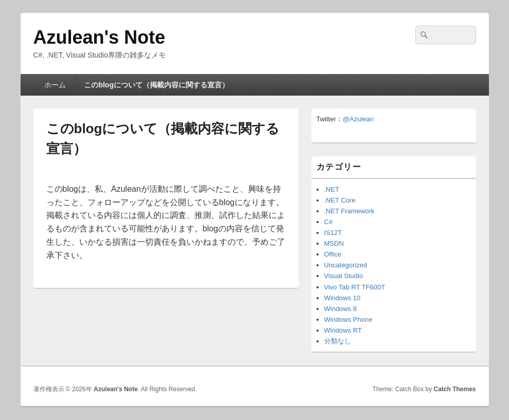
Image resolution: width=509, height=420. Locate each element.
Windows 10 (343, 298)
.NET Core (340, 200)
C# (329, 222)
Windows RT (343, 330)
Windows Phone (348, 319)
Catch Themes (454, 389)
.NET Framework (349, 211)
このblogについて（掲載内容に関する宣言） (156, 85)
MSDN (334, 243)
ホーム (55, 85)
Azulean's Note (100, 37)
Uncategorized (346, 265)
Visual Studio (344, 276)
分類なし (338, 341)
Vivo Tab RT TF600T (355, 287)
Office (333, 254)
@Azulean (358, 119)
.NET (332, 189)
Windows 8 (341, 309)
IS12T (333, 233)
